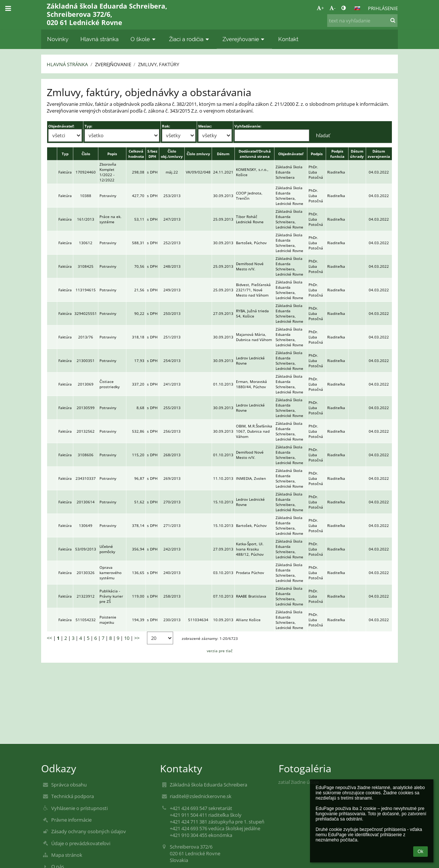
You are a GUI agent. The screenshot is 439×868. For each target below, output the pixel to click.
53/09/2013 (86, 549)
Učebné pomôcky (107, 549)
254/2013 (172, 361)
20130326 (86, 573)
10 (127, 638)
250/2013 (172, 313)
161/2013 (86, 219)
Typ (65, 154)
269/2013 (172, 478)
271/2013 (172, 525)
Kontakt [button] (288, 39)
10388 (86, 196)
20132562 (86, 431)
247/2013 (172, 219)
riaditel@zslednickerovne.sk (201, 796)
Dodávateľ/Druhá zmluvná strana (255, 154)
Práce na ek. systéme (110, 219)
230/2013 (172, 620)
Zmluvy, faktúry (159, 64)
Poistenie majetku (108, 620)
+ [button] (320, 8)
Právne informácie (71, 820)
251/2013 (172, 337)
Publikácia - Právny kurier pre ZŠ (111, 596)
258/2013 (172, 596)
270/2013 (172, 502)
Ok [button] (420, 852)
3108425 (86, 266)
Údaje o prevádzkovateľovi (81, 843)
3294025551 (86, 313)
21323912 (86, 596)
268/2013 (172, 455)
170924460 (86, 172)
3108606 (86, 455)
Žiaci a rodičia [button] (190, 39)
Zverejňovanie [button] (244, 39)
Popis (112, 154)
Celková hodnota (136, 154)
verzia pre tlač (220, 651)
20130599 (86, 408)
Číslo (86, 154)
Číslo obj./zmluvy (172, 154)
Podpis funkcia (337, 154)
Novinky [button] (58, 39)
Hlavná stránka (67, 64)
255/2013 (172, 408)
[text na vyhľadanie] (362, 21)
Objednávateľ (291, 154)
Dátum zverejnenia (379, 154)
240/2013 (172, 573)
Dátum (223, 154)
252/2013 (172, 243)
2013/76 (86, 337)
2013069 (86, 384)
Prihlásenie (383, 8)
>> (137, 638)
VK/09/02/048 (198, 172)
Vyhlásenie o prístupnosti (79, 808)
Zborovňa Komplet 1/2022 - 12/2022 (108, 172)
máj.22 (172, 172)
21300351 (86, 361)
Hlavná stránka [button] (99, 39)
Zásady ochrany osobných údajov (89, 831)
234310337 (86, 478)
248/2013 (172, 266)
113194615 (86, 290)
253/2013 (172, 196)
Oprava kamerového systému (110, 573)
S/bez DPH (152, 154)
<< (49, 638)
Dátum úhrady (357, 154)
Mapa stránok (67, 855)
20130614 (86, 502)
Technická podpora (73, 796)
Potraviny (108, 196)
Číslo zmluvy (198, 154)
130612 (86, 243)
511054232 (86, 620)
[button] (357, 8)
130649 (86, 525)
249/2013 (172, 290)
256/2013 (172, 431)
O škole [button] (144, 39)
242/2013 (172, 549)
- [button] (332, 8)
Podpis (317, 154)
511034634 (198, 620)
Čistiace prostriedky (110, 384)
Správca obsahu (69, 785)
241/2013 (172, 384)
